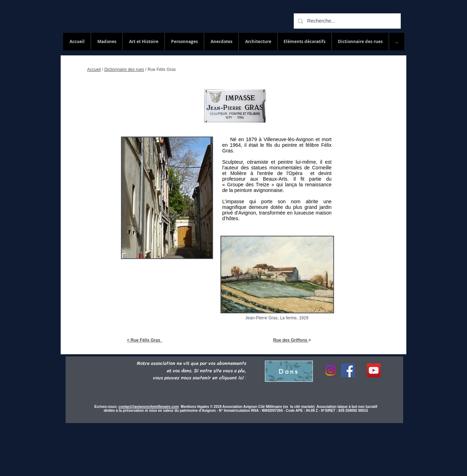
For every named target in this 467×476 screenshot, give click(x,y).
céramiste (258, 162)
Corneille (322, 168)
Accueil (94, 70)
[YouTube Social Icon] (374, 370)
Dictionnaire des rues (124, 70)
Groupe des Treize (248, 185)
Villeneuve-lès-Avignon (289, 139)
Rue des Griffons (291, 340)
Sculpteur (232, 162)
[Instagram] (331, 370)
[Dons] (289, 371)
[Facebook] (348, 370)
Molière (238, 173)
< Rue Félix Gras (145, 340)
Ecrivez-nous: (106, 407)
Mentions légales (195, 407)
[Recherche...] (347, 21)
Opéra (297, 173)
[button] (360, 42)
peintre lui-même (297, 162)
